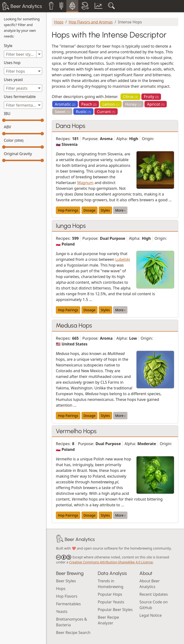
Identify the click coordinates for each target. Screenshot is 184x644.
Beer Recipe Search (73, 633)
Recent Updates (154, 594)
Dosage (90, 210)
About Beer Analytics (150, 584)
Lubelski (123, 259)
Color (14, 140)
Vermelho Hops (76, 431)
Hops (59, 22)
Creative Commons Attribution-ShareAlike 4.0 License (111, 562)
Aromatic (65, 104)
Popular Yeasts (111, 602)
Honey (133, 104)
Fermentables (68, 604)
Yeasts (62, 611)
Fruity (151, 97)
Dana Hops (71, 126)
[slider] (4, 120)
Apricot (156, 104)
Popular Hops (110, 594)
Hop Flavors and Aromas (91, 22)
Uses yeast (13, 80)
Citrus (130, 97)
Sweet (62, 112)
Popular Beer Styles (115, 610)
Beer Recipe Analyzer (108, 620)
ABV (7, 127)
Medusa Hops (74, 325)
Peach (89, 104)
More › (120, 210)
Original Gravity (18, 154)
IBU (7, 114)
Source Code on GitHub (154, 605)
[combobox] (23, 71)
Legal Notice (151, 615)
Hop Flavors (67, 596)
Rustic (83, 112)
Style (8, 46)
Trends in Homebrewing (111, 584)
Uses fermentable (20, 97)
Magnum (85, 183)
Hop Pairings (68, 210)
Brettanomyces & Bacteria (72, 622)
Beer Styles (66, 581)
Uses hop (12, 63)
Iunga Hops (71, 226)
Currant (106, 112)
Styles (105, 210)
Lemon (111, 104)
